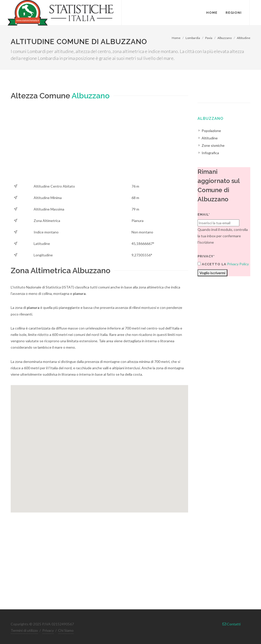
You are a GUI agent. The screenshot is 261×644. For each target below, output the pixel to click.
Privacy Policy (238, 264)
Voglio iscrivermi (212, 273)
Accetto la (212, 264)
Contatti (232, 624)
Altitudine (244, 38)
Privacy (48, 630)
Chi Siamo (66, 630)
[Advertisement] (99, 145)
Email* (204, 214)
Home (176, 38)
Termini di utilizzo (24, 630)
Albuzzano (225, 38)
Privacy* (206, 256)
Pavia (209, 38)
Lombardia (193, 38)
